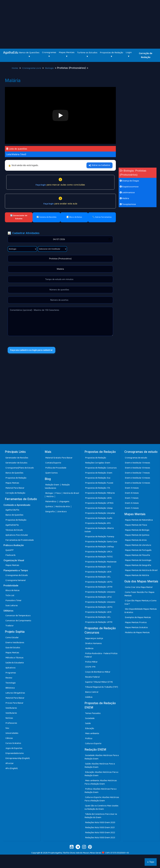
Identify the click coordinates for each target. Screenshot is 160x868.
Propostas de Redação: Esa (98, 478)
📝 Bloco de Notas (74, 217)
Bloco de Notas (13, 590)
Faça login (41, 185)
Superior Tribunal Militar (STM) (99, 682)
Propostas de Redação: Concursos (101, 468)
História (50, 496)
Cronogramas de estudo (136, 458)
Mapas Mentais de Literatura (138, 545)
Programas (11, 673)
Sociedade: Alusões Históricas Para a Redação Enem (102, 757)
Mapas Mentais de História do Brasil (141, 570)
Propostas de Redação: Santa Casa (101, 542)
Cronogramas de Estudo (17, 575)
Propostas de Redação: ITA (98, 488)
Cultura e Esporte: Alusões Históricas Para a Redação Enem (102, 799)
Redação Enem (52, 485)
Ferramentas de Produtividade (20, 540)
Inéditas (89, 697)
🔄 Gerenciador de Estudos (19, 217)
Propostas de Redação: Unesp (99, 508)
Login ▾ (129, 54)
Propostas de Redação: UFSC (99, 597)
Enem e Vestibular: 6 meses (138, 478)
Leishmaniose (127, 193)
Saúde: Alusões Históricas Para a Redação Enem (100, 765)
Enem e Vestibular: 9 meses (138, 463)
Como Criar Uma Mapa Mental (139, 587)
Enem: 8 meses (132, 493)
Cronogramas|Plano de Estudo (20, 468)
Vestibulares (11, 708)
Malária (124, 198)
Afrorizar (10, 763)
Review (9, 678)
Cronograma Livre (32, 68)
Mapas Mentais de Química (137, 535)
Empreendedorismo (15, 753)
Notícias (9, 718)
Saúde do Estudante (15, 663)
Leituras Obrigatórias (15, 693)
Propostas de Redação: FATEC (99, 557)
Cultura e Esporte (93, 744)
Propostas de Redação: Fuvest (99, 483)
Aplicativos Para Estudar (17, 535)
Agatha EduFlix (12, 510)
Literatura (62, 512)
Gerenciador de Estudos (16, 463)
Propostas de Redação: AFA (98, 523)
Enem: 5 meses (132, 508)
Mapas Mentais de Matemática (139, 520)
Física (58, 493)
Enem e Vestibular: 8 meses (138, 468)
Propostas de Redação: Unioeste (100, 592)
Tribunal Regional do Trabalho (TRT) (102, 687)
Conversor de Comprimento (18, 621)
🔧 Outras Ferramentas (102, 217)
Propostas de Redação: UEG (98, 567)
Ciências (9, 738)
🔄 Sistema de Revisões (46, 217)
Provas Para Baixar (14, 703)
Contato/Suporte (53, 463)
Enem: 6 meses (132, 503)
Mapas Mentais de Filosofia (137, 555)
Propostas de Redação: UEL (98, 577)
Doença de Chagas (129, 181)
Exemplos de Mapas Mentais (138, 617)
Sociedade (90, 718)
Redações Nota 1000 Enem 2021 (100, 828)
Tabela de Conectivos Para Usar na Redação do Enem (101, 816)
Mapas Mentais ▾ (67, 54)
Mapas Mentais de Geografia (138, 565)
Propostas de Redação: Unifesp (99, 547)
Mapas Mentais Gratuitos (136, 627)
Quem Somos (51, 473)
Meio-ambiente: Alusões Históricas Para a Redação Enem (101, 782)
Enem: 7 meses (132, 498)
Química (49, 507)
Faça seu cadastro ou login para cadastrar (32, 350)
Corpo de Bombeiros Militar (98, 672)
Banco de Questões (14, 473)
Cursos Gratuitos (13, 743)
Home (15, 68)
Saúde (88, 723)
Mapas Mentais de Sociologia (138, 560)
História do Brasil (71, 493)
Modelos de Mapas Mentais (137, 633)
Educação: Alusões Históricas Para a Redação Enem (101, 774)
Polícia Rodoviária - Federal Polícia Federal (101, 655)
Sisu (7, 728)
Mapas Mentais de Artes (136, 540)
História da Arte (63, 507)
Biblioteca (10, 688)
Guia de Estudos (13, 648)
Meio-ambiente (92, 733)
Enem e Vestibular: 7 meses (137, 473)
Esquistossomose (129, 187)
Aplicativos (10, 668)
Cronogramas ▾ (49, 54)
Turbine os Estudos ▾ (87, 55)
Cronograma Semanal (16, 580)
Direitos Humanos (93, 643)
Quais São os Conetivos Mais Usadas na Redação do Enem (101, 807)
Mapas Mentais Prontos (136, 622)
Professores (11, 723)
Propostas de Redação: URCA (99, 552)
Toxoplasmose (128, 204)
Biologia (50, 68)
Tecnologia (10, 683)
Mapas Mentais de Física (136, 525)
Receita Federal (92, 677)
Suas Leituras (12, 606)
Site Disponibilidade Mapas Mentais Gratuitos (141, 611)
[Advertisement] (80, 21)
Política (89, 738)
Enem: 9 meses (132, 488)
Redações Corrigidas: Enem (98, 463)
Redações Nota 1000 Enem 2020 (100, 822)
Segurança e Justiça (94, 638)
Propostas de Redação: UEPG (99, 582)
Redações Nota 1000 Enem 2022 (100, 833)
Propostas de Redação (16, 478)
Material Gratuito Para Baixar (59, 458)
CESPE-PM (90, 667)
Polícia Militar (91, 662)
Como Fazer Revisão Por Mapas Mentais (139, 594)
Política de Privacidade (56, 468)
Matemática (51, 502)
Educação (90, 728)
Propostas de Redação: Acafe (99, 518)
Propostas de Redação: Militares (100, 493)
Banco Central (92, 692)
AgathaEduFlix (12, 525)
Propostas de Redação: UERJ (98, 498)
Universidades (12, 733)
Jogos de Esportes (14, 748)
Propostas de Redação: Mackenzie (101, 562)
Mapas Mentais (12, 483)
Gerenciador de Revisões (17, 458)
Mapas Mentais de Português (138, 550)
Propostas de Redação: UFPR (99, 587)
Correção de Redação (146, 55)
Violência (89, 648)
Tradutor (10, 626)
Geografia (50, 512)
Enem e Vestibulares (15, 643)
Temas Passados (93, 713)
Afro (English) (12, 768)
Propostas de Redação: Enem (99, 473)
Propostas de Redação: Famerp (100, 537)
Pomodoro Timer (13, 600)
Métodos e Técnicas (14, 658)
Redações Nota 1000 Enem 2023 (100, 838)
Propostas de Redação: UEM (98, 572)
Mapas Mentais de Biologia (137, 530)
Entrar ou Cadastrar (99, 165)
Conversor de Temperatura (18, 616)
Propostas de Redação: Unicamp (100, 513)
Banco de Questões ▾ (29, 55)
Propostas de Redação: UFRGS (99, 503)
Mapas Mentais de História (137, 575)
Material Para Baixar (15, 488)
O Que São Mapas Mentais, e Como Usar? (140, 602)
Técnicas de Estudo (14, 530)
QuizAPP (10, 550)
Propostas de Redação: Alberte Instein (99, 530)
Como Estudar (12, 638)
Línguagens (64, 502)
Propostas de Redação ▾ (112, 55)
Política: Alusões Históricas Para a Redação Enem (100, 791)
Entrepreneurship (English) (18, 758)
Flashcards (10, 555)
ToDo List (10, 595)
